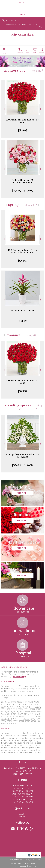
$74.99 (23, 321)
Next (41, 109)
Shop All (36, 71)
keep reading (19, 677)
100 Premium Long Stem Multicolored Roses (22, 251)
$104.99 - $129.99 (23, 191)
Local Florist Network (17, 866)
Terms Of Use (15, 863)
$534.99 (23, 261)
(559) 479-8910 (13, 20)
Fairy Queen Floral (22, 35)
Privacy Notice (29, 863)
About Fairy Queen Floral (14, 667)
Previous (4, 109)
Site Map (32, 866)
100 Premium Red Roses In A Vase (23, 121)
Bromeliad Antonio (23, 310)
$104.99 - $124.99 (22, 465)
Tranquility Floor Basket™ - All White (23, 456)
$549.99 (22, 130)
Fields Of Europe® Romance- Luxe (22, 181)
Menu (4, 53)
